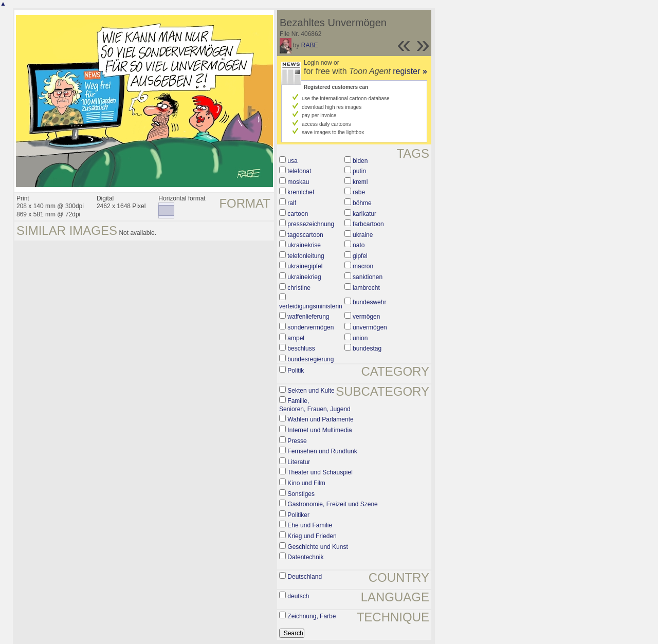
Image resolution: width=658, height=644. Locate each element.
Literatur (299, 462)
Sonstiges (301, 494)
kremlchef (301, 192)
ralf (292, 203)
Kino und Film (306, 483)
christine (299, 288)
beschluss (301, 348)
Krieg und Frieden (312, 536)
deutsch (298, 596)
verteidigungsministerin (311, 306)
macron (363, 266)
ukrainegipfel (305, 266)
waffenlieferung (308, 317)
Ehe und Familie (310, 525)
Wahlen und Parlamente (320, 419)
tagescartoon (305, 235)
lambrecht (366, 288)
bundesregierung (310, 359)
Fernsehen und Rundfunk (322, 451)
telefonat (299, 171)
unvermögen (370, 327)
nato (359, 245)
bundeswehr (369, 302)
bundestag (367, 348)
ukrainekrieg (304, 277)
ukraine (363, 235)
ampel (296, 338)
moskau (298, 182)
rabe (359, 192)
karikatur (364, 214)
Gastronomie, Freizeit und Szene (332, 504)
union (360, 338)
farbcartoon (368, 224)
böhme (362, 203)
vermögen (366, 317)
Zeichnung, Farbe (312, 616)
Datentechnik (305, 557)
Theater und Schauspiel (320, 472)
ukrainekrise (304, 245)
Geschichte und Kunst (317, 547)
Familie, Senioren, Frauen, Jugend (315, 405)
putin (359, 171)
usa (292, 161)
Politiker (298, 515)
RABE (310, 45)
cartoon (298, 214)
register (410, 71)
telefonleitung (306, 256)
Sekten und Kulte (311, 391)
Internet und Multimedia (319, 430)
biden (360, 161)
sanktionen (368, 277)
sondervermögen (310, 327)
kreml (360, 182)
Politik (296, 371)
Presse (297, 441)
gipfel (360, 256)
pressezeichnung (311, 224)
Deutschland (305, 577)
